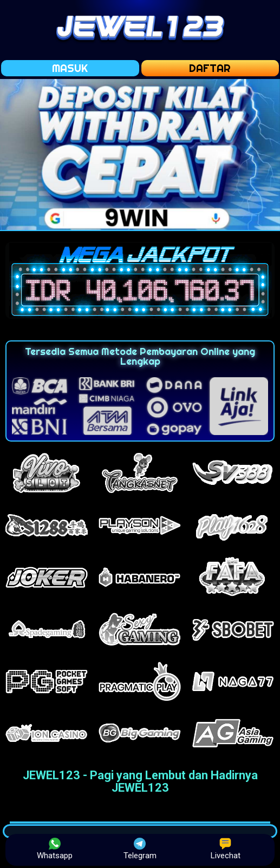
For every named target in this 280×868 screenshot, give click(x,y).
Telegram (140, 849)
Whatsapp (55, 849)
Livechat (226, 849)
